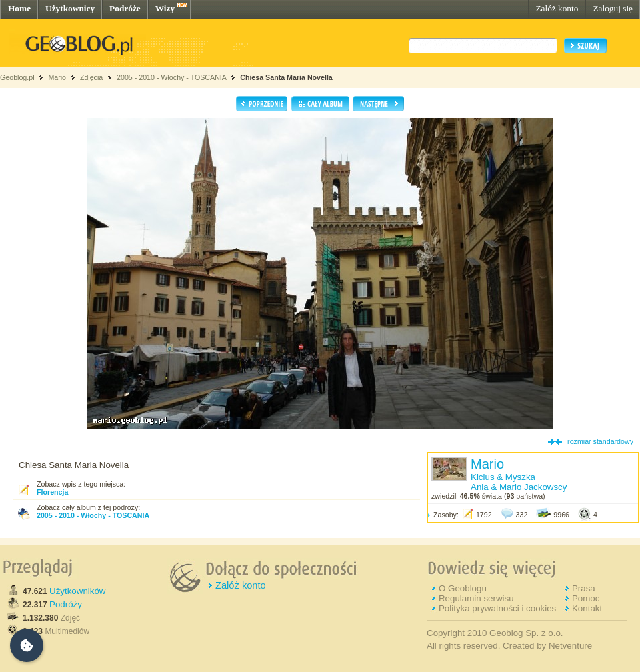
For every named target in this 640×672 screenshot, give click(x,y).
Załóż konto (557, 8)
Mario (57, 77)
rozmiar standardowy (600, 441)
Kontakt (587, 608)
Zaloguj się (613, 8)
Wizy (165, 8)
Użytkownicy (70, 8)
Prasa (584, 588)
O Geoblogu (463, 588)
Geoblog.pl (17, 77)
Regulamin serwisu (476, 598)
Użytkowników (77, 591)
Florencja (52, 492)
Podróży (66, 604)
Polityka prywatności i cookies (497, 608)
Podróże (125, 8)
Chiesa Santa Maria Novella (286, 77)
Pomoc (586, 598)
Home (19, 8)
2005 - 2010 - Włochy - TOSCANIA (171, 77)
